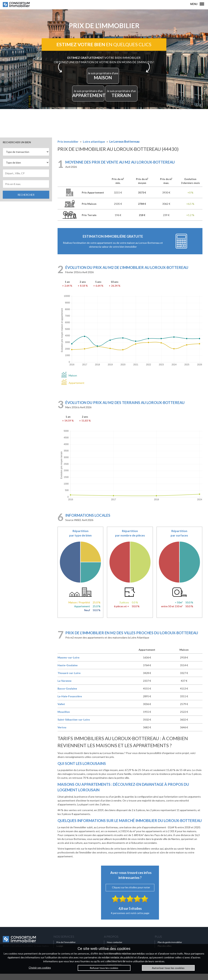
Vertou (62, 734)
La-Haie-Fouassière (70, 703)
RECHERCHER (26, 201)
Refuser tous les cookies (104, 968)
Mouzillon (64, 718)
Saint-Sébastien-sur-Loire (74, 726)
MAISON (103, 79)
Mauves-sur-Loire (68, 664)
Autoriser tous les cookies (168, 968)
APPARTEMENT (90, 100)
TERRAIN (120, 100)
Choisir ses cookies (40, 968)
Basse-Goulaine (67, 695)
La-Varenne (64, 687)
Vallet (61, 710)
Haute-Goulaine (68, 672)
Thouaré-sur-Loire (69, 679)
